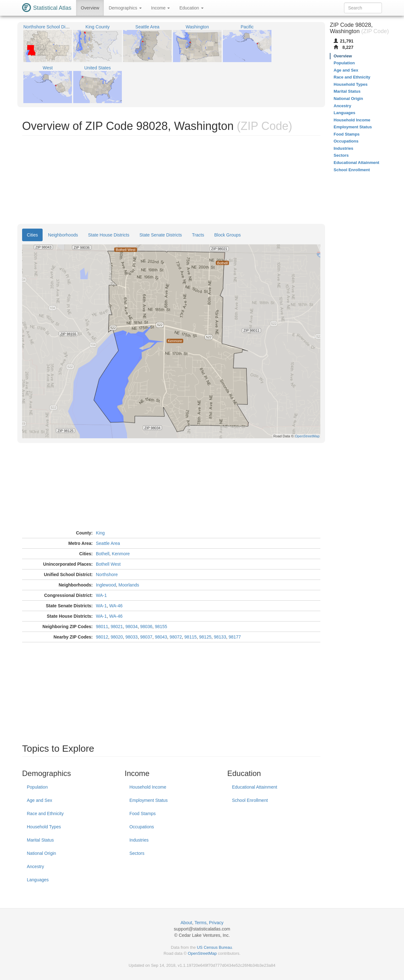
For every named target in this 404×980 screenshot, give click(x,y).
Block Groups (228, 235)
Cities (32, 235)
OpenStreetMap (202, 953)
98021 (117, 627)
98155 (161, 627)
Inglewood (106, 585)
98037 (146, 637)
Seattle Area (108, 543)
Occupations (142, 827)
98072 (176, 637)
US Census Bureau (214, 947)
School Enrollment (250, 800)
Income (161, 8)
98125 (205, 637)
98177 (235, 637)
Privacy (216, 923)
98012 (102, 637)
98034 (131, 627)
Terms (200, 923)
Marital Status (40, 840)
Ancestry (35, 866)
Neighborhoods (63, 235)
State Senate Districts (161, 235)
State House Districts (109, 235)
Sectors (137, 853)
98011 (102, 627)
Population (37, 787)
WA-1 (101, 595)
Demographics (125, 8)
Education (191, 8)
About (186, 923)
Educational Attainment (255, 787)
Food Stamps (143, 814)
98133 (220, 637)
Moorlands (129, 585)
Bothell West (108, 564)
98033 (131, 637)
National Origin (42, 853)
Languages (38, 880)
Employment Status (149, 800)
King (100, 533)
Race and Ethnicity (45, 814)
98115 (190, 637)
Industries (139, 840)
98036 (146, 627)
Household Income (148, 787)
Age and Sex (39, 800)
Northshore (107, 575)
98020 (117, 637)
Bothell (103, 554)
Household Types (44, 827)
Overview (90, 8)
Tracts (198, 235)
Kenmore (121, 554)
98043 (161, 637)
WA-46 (116, 606)
